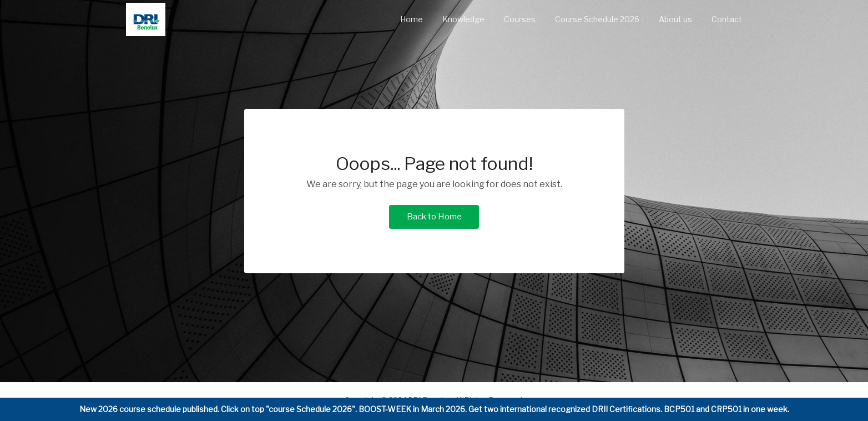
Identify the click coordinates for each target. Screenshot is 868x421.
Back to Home (434, 217)
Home (412, 19)
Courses (520, 19)
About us (675, 19)
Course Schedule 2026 (597, 19)
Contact (727, 19)
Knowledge (463, 19)
